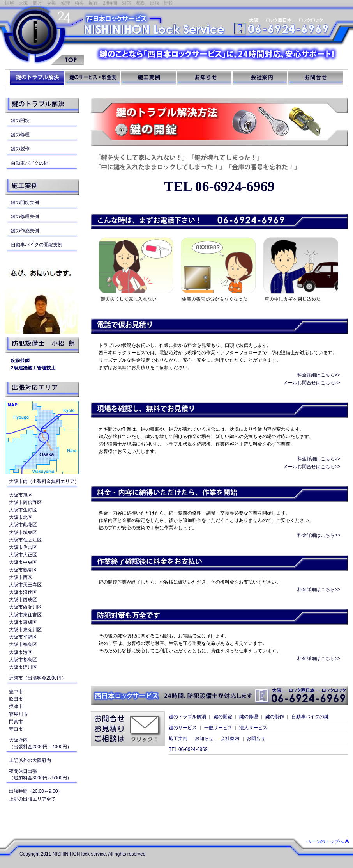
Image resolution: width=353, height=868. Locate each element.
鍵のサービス (183, 728)
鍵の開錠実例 (25, 202)
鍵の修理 (249, 717)
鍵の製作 (275, 717)
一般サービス (218, 728)
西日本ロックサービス (42, 35)
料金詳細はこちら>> (319, 375)
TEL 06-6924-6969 (219, 186)
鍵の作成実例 (25, 231)
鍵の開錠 (223, 717)
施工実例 (178, 738)
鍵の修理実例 (25, 217)
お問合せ (256, 738)
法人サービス (253, 728)
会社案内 (230, 738)
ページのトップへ (325, 841)
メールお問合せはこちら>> (312, 383)
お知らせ (204, 738)
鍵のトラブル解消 (187, 717)
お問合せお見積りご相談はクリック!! (128, 729)
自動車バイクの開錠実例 (37, 245)
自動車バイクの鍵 (310, 717)
